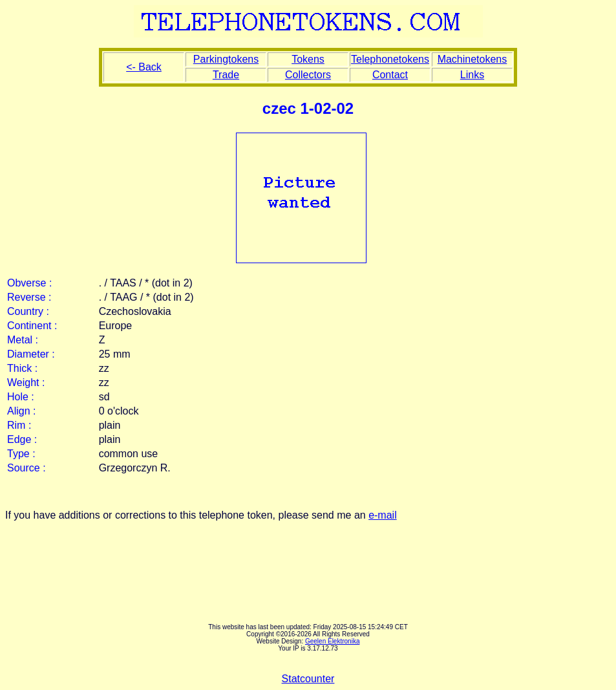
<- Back (144, 67)
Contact (390, 75)
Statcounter (308, 679)
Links (472, 75)
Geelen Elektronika (333, 641)
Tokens (308, 59)
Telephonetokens (390, 59)
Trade (226, 75)
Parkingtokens (226, 59)
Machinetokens (473, 59)
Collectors (308, 75)
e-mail (383, 515)
